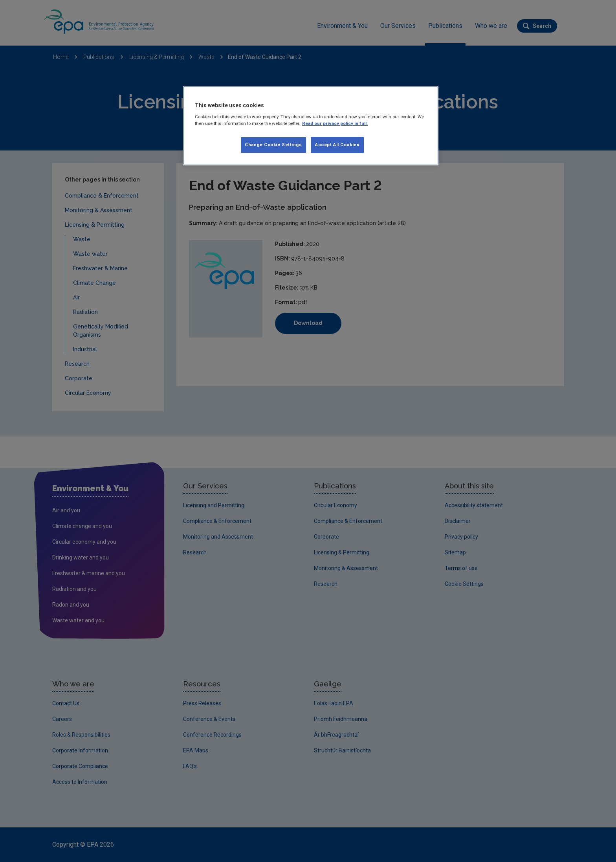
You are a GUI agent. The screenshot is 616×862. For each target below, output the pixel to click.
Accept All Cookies (337, 145)
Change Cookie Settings (273, 145)
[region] (311, 126)
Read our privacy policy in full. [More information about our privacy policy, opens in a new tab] (335, 123)
